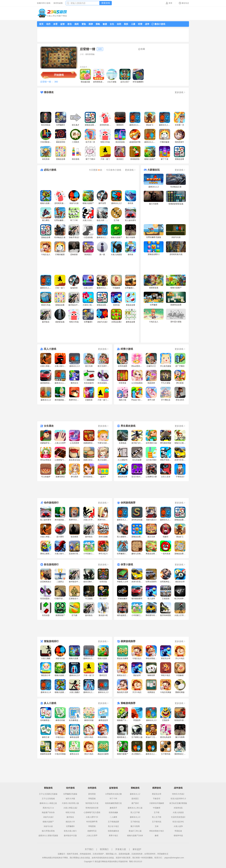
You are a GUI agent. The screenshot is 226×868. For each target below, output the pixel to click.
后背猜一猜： (47, 82)
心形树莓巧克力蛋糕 (92, 812)
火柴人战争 (178, 826)
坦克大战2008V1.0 (178, 799)
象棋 (157, 836)
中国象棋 (157, 808)
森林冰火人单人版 (135, 808)
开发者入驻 (121, 849)
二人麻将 (113, 817)
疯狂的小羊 (70, 822)
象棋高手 (113, 808)
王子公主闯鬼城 (48, 799)
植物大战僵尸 (48, 822)
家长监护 (137, 849)
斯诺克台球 (157, 794)
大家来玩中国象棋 (157, 803)
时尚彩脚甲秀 (92, 822)
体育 (55, 24)
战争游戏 (178, 788)
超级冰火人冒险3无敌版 (48, 836)
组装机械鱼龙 (113, 831)
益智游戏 (113, 788)
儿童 (133, 24)
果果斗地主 (113, 836)
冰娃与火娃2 (48, 817)
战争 (147, 24)
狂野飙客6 (70, 826)
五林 (157, 826)
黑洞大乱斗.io (48, 808)
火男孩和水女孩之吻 (113, 794)
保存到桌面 (58, 3)
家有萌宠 (92, 794)
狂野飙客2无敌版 (70, 794)
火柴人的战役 (178, 812)
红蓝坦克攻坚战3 (178, 817)
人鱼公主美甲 (92, 836)
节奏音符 (157, 799)
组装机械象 (113, 812)
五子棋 (157, 812)
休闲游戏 (92, 788)
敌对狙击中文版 (70, 836)
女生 (112, 24)
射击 (70, 24)
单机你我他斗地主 (157, 831)
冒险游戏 (48, 788)
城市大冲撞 (70, 799)
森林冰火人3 (135, 817)
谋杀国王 (135, 799)
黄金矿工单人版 (135, 831)
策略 (98, 24)
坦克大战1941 (178, 822)
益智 (62, 24)
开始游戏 (59, 75)
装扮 (126, 24)
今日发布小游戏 (114, 170)
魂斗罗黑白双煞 (48, 831)
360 (56, 82)
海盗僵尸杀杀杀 (48, 812)
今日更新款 (96, 170)
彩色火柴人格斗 (70, 831)
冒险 (84, 24)
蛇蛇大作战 (70, 812)
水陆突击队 (178, 808)
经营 (140, 24)
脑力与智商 (135, 826)
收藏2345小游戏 (44, 3)
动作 (48, 24)
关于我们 (89, 849)
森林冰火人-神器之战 (48, 803)
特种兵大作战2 (178, 794)
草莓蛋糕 (92, 799)
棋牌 (91, 24)
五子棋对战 (135, 822)
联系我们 (104, 849)
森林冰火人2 (135, 794)
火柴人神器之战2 (70, 808)
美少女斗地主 (113, 826)
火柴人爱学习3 (92, 817)
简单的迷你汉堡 (92, 808)
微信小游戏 (158, 24)
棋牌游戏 (157, 788)
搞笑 (77, 24)
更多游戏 (180, 92)
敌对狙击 (70, 817)
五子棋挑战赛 (113, 822)
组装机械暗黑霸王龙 (113, 803)
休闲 (119, 24)
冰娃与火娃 (48, 826)
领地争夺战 (178, 836)
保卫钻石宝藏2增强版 (178, 803)
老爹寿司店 (92, 831)
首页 (41, 24)
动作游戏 (70, 788)
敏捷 (105, 24)
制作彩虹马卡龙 (92, 803)
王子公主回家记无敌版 (48, 794)
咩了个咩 (113, 799)
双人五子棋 (135, 812)
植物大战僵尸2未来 (135, 836)
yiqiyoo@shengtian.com (174, 858)
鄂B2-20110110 (136, 862)
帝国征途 (178, 831)
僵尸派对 (135, 803)
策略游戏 (135, 788)
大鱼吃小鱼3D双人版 (70, 803)
